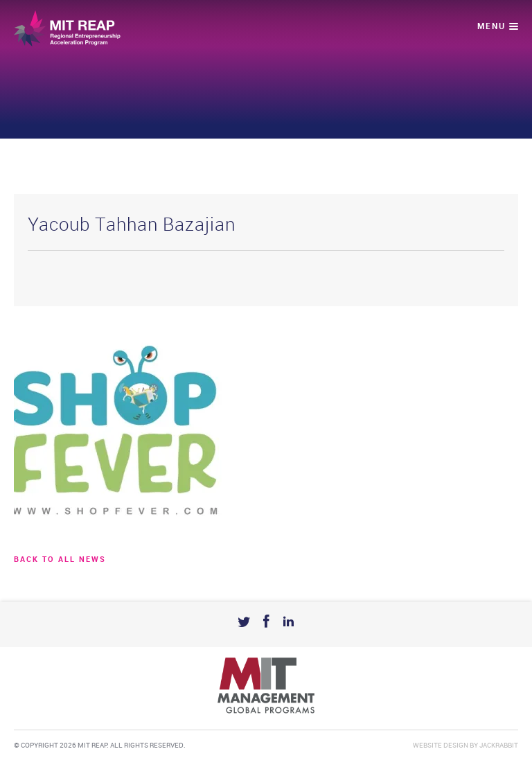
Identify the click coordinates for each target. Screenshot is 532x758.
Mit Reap (67, 28)
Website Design (441, 746)
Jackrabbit (499, 746)
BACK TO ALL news (60, 560)
